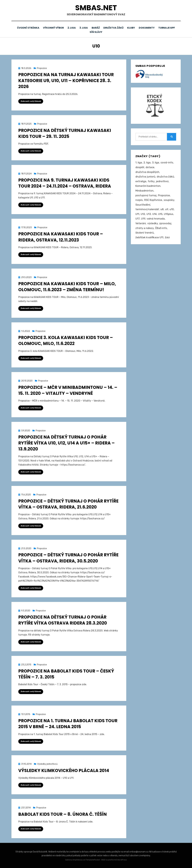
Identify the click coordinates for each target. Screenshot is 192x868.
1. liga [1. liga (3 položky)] (139, 162)
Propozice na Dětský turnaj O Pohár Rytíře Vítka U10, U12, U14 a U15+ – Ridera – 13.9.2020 (66, 443)
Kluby (144, 28)
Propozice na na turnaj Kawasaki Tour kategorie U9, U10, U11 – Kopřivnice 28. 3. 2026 (66, 80)
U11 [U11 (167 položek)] (137, 214)
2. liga (80, 28)
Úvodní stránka (34, 28)
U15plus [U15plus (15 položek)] (169, 214)
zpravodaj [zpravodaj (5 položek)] (165, 223)
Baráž (107, 28)
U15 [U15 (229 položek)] (160, 214)
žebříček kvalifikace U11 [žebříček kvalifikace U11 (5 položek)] (149, 237)
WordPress (122, 859)
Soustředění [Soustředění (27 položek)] (143, 204)
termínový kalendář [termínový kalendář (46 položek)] (147, 209)
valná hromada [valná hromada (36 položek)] (156, 218)
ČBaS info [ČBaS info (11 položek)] (161, 228)
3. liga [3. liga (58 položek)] (156, 162)
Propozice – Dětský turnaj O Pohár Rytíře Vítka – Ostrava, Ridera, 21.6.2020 (68, 504)
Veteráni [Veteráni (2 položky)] (141, 223)
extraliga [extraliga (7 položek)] (141, 181)
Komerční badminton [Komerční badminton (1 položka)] (148, 186)
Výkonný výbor (61, 28)
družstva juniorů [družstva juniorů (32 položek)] (145, 176)
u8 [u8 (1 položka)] (162, 209)
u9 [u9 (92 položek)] (167, 209)
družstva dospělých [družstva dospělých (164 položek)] (147, 171)
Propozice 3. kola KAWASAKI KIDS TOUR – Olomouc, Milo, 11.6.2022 (66, 340)
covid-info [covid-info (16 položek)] (167, 162)
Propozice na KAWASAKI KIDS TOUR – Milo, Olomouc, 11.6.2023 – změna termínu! (67, 286)
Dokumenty (161, 28)
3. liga (93, 28)
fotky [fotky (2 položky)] (151, 181)
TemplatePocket (93, 859)
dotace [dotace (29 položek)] (150, 167)
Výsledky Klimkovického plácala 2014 (64, 770)
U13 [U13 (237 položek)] (149, 214)
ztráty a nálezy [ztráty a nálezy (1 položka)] (144, 228)
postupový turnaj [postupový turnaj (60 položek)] (146, 195)
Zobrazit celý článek (31, 101)
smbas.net (96, 8)
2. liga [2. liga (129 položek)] (147, 162)
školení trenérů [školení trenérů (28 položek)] (145, 232)
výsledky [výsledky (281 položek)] (153, 223)
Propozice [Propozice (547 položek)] (164, 195)
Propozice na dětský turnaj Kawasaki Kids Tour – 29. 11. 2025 (65, 133)
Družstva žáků (126, 28)
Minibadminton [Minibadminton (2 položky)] (144, 190)
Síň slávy (107, 32)
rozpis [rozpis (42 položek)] (139, 200)
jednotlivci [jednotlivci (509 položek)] (162, 181)
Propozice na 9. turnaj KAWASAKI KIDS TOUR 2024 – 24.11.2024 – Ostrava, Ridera (65, 183)
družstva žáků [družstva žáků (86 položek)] (165, 176)
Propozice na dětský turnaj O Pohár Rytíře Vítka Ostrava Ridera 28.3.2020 (63, 620)
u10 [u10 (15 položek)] (172, 209)
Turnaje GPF (87, 32)
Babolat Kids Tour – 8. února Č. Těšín (63, 814)
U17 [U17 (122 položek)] (137, 218)
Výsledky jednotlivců (47, 764)
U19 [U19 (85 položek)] (143, 218)
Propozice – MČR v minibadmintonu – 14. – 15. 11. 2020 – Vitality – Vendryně (68, 390)
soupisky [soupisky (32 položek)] (169, 200)
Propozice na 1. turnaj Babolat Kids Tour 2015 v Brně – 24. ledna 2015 (68, 723)
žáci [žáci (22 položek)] (167, 237)
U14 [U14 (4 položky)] (154, 214)
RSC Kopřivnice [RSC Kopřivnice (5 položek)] (153, 200)
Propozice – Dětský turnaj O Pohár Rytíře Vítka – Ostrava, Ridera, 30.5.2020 (68, 558)
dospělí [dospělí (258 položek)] (140, 167)
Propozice (42, 68)
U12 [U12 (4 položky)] (143, 214)
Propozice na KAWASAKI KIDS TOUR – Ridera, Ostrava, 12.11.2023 (61, 237)
